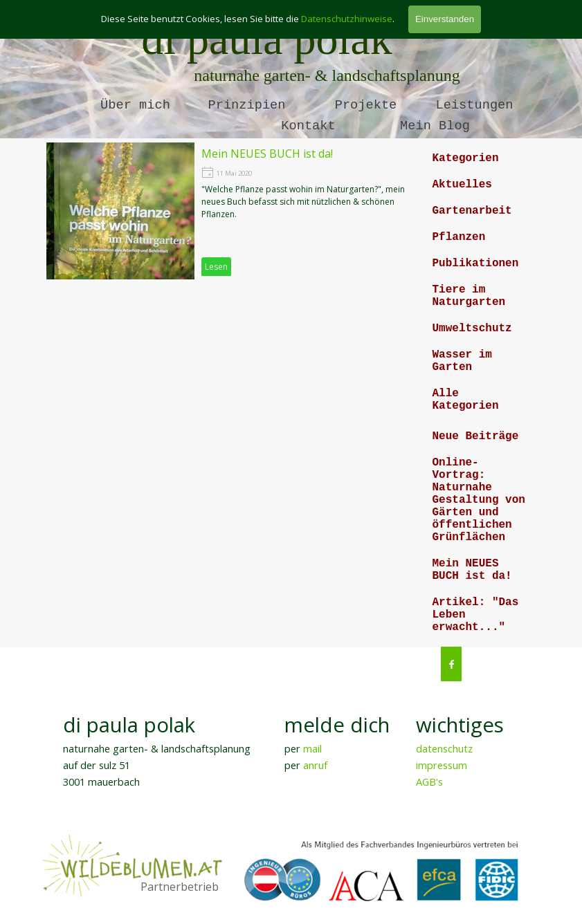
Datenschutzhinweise (347, 19)
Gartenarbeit (472, 211)
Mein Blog (435, 126)
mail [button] (312, 748)
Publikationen (476, 264)
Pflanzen (459, 237)
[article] (232, 211)
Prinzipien (247, 105)
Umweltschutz (472, 329)
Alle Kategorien (466, 400)
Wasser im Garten (462, 361)
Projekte (366, 105)
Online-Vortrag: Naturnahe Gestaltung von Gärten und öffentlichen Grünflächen (479, 500)
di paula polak (267, 39)
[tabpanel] (168, 750)
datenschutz (444, 748)
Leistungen (475, 105)
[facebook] (451, 664)
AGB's (429, 782)
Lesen (216, 267)
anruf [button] (315, 765)
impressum (442, 765)
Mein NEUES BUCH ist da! (472, 570)
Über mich (135, 105)
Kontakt (308, 126)
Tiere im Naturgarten (469, 296)
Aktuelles (462, 185)
